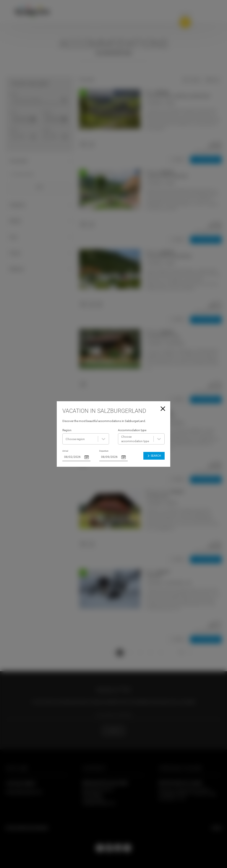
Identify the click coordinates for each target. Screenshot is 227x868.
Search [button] (154, 456)
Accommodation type (132, 430)
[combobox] (66, 439)
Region (67, 430)
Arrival (65, 451)
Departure (104, 451)
